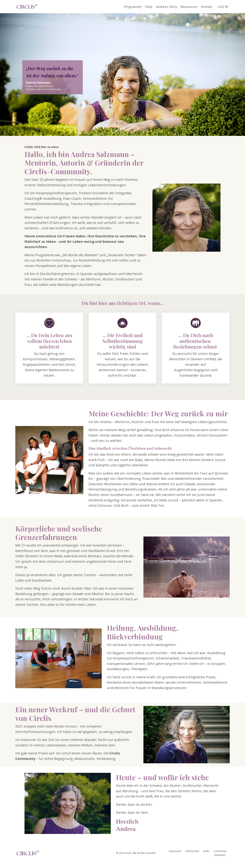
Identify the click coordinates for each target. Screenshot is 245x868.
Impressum (175, 856)
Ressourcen (189, 6)
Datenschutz (192, 856)
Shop (149, 6)
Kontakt (207, 6)
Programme (133, 6)
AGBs (206, 856)
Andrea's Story (166, 6)
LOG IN (223, 6)
